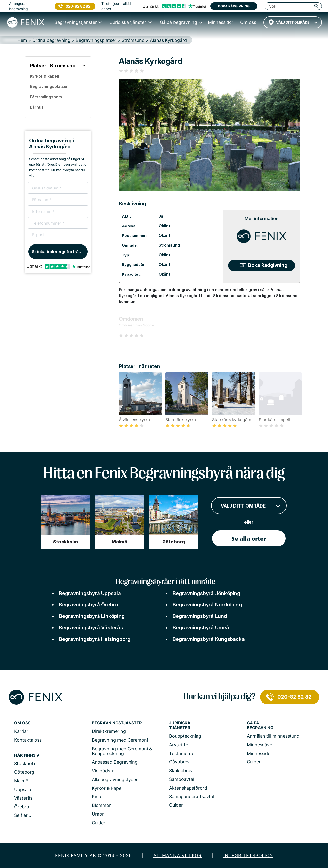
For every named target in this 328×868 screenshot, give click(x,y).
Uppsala (23, 789)
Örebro (22, 807)
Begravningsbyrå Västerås (91, 628)
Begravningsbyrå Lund (200, 616)
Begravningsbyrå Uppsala (90, 593)
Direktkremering (109, 731)
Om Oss (22, 723)
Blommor (101, 805)
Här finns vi (27, 755)
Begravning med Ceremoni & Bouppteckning (122, 751)
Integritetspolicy (248, 855)
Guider (99, 823)
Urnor (98, 814)
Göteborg (24, 772)
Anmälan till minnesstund (273, 736)
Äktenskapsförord (188, 788)
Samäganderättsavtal (192, 797)
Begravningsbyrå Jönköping (207, 593)
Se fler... (23, 815)
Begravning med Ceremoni (120, 740)
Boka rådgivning (234, 6)
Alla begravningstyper (115, 779)
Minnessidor (260, 753)
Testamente (182, 753)
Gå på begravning (260, 725)
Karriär (21, 731)
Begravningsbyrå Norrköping (207, 605)
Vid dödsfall (104, 771)
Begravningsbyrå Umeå (201, 628)
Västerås (23, 798)
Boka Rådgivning (268, 265)
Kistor (98, 797)
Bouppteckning (185, 736)
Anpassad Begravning (115, 762)
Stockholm (25, 764)
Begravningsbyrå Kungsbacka (209, 639)
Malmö (21, 781)
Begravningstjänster (117, 723)
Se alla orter (249, 538)
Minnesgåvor (261, 745)
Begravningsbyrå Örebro (88, 605)
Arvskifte (179, 745)
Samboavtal (182, 779)
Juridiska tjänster (180, 725)
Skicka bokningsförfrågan (59, 252)
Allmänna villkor (178, 855)
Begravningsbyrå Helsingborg (95, 639)
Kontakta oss (28, 740)
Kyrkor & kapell (108, 788)
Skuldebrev (181, 771)
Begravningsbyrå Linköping (92, 616)
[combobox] (293, 22)
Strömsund (169, 245)
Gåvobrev (179, 762)
